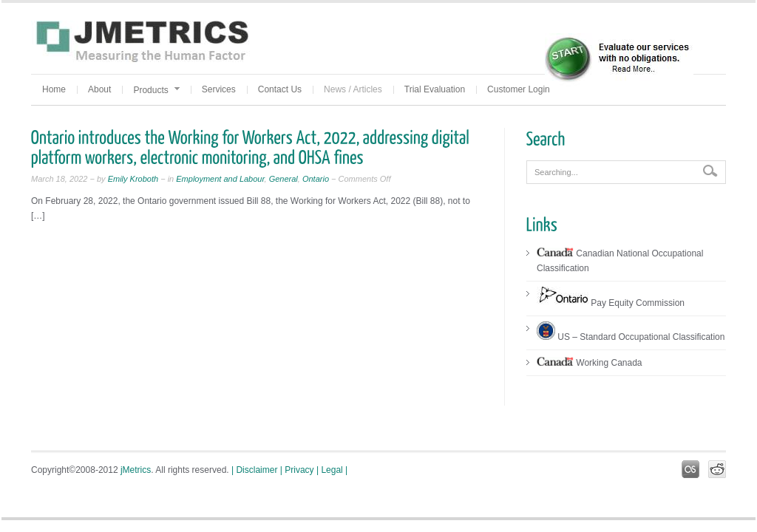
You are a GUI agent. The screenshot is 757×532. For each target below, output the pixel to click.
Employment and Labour (220, 179)
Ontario (316, 179)
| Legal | (332, 470)
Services (219, 89)
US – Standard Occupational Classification (631, 337)
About (99, 89)
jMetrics (136, 470)
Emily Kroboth (132, 179)
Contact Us (280, 89)
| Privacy (297, 470)
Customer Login (519, 89)
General (284, 179)
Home (54, 89)
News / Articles (353, 89)
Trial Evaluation (435, 89)
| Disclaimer (254, 470)
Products (156, 90)
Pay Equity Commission (611, 303)
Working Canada (590, 363)
